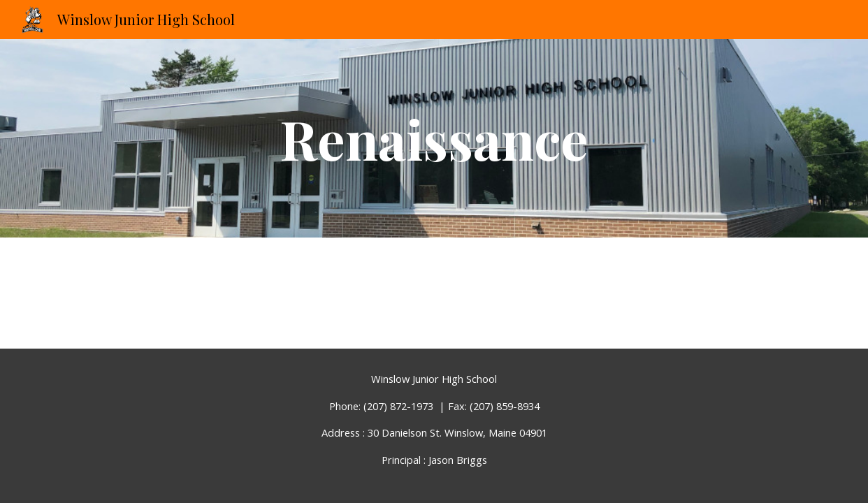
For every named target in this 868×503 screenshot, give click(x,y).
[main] (434, 138)
